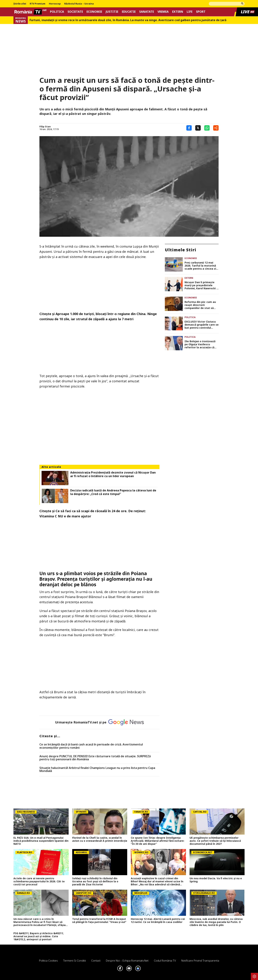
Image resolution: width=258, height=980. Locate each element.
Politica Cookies (48, 961)
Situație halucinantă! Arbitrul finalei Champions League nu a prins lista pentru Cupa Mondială (97, 770)
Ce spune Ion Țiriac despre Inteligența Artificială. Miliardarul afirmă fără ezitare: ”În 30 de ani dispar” (158, 841)
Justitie (112, 12)
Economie (94, 12)
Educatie (129, 12)
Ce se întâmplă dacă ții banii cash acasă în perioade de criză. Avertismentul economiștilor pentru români (91, 746)
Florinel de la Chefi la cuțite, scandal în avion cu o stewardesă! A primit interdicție (100, 839)
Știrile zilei (20, 4)
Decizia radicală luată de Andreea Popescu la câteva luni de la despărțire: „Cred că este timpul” (113, 492)
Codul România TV (165, 961)
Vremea (163, 12)
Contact (96, 961)
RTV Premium (38, 4)
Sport (201, 12)
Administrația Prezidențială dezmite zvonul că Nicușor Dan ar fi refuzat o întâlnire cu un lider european (113, 474)
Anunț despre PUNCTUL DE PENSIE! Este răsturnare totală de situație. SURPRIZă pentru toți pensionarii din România (95, 758)
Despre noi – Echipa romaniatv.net (127, 961)
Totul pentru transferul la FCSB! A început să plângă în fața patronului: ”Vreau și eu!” (99, 921)
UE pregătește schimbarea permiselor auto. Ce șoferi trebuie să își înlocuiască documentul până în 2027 (215, 841)
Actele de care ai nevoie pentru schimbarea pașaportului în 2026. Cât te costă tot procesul (39, 881)
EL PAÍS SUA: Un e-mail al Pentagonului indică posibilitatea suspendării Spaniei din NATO (41, 841)
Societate (75, 12)
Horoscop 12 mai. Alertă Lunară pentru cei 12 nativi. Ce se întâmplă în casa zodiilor (158, 921)
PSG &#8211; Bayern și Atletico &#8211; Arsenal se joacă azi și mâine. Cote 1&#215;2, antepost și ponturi (39, 936)
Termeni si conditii (75, 961)
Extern (178, 12)
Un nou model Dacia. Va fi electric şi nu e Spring (216, 880)
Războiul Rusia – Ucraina (79, 4)
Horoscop (55, 4)
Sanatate (147, 12)
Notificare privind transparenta (200, 961)
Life (190, 12)
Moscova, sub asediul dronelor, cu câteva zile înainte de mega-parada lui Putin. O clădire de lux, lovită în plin (216, 922)
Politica (57, 12)
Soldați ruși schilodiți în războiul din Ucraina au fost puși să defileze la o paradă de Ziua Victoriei (95, 881)
